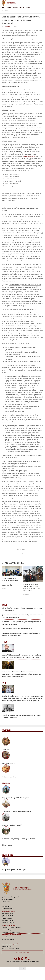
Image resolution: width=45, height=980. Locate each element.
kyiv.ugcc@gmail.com (8, 909)
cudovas (7, 27)
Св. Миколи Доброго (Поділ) (12, 825)
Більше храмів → (8, 845)
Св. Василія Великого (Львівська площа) (16, 811)
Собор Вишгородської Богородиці (14, 870)
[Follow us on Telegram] (22, 959)
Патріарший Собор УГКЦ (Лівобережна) (16, 798)
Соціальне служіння (9, 777)
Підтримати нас (22, 952)
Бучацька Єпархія (7, 946)
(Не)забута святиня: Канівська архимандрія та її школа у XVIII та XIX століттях (22, 716)
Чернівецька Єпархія (8, 939)
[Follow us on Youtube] (15, 959)
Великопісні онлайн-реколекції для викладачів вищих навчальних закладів (21, 623)
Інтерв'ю (4, 642)
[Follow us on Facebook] (19, 959)
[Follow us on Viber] (26, 959)
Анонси (4, 605)
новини (5, 11)
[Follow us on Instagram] (29, 959)
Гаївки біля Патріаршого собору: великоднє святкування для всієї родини (22, 609)
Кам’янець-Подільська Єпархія (10, 949)
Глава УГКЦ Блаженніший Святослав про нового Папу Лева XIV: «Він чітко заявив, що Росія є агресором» (21, 656)
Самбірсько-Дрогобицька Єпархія (11, 928)
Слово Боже (6, 750)
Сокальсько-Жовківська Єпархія (11, 932)
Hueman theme (33, 974)
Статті (4, 683)
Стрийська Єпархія (7, 930)
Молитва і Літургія (8, 763)
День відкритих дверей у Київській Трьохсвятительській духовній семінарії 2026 (22, 616)
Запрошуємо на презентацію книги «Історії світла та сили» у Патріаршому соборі (21, 634)
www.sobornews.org (29, 156)
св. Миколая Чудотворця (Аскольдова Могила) (18, 839)
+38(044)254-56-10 (7, 906)
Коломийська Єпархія (8, 937)
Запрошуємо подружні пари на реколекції (17, 629)
